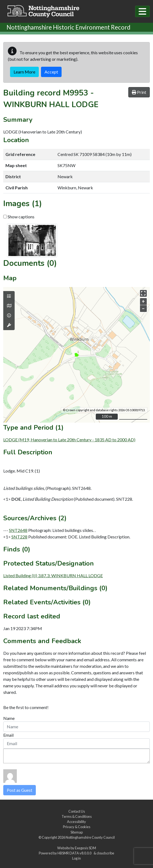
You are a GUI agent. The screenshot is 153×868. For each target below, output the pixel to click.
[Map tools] (9, 325)
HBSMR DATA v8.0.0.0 (75, 853)
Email (8, 735)
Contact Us (77, 811)
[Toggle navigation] (142, 11)
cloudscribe (105, 853)
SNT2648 (18, 530)
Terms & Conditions (77, 816)
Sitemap (77, 832)
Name (9, 718)
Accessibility (76, 822)
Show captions (19, 217)
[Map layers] (9, 296)
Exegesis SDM (85, 848)
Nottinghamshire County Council (90, 837)
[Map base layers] (9, 306)
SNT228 (19, 537)
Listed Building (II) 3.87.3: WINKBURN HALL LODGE (53, 575)
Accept (51, 72)
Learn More (24, 72)
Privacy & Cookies (77, 827)
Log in (76, 858)
